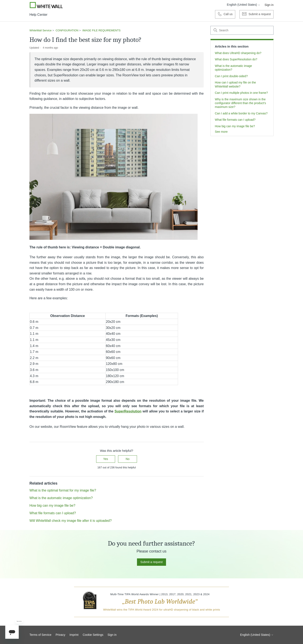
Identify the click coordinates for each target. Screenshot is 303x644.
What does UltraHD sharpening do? (238, 53)
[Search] (242, 30)
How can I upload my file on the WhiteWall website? (235, 84)
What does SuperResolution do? (236, 59)
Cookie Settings (93, 635)
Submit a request (151, 562)
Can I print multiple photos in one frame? (241, 93)
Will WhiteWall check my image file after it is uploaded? (71, 521)
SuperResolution (128, 411)
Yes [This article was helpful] (106, 459)
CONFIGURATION (67, 30)
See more (221, 132)
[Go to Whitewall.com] (46, 5)
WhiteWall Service (41, 30)
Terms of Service (40, 635)
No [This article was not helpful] (128, 459)
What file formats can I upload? (235, 120)
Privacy (60, 635)
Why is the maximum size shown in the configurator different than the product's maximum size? (240, 103)
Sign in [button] (269, 5)
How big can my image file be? (235, 126)
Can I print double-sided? (231, 76)
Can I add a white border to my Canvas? (241, 113)
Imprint (74, 635)
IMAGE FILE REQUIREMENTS (102, 30)
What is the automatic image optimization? (233, 68)
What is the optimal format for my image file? (63, 490)
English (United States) (244, 5)
